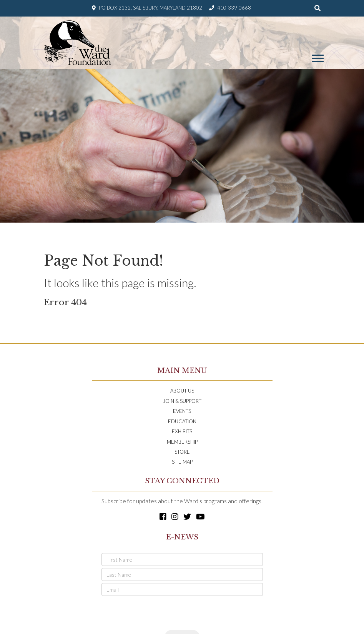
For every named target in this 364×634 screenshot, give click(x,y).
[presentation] (160, 613)
